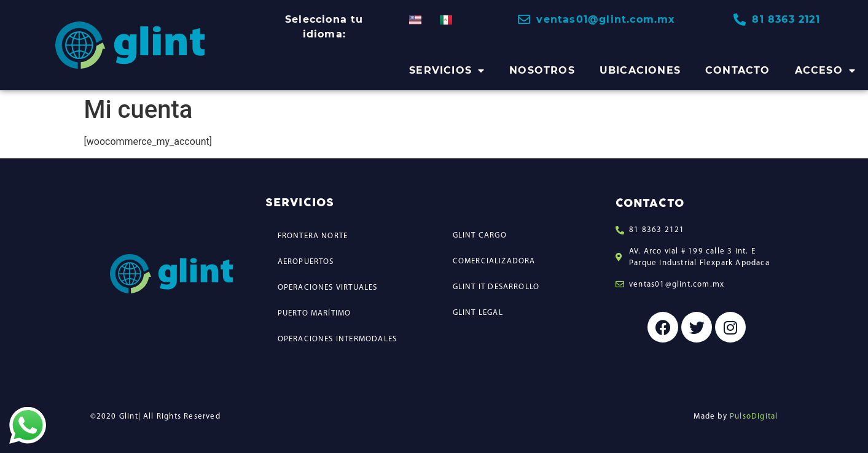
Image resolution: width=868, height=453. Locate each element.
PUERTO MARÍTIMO (315, 313)
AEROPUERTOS (306, 262)
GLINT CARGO (480, 235)
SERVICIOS (447, 71)
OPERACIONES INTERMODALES (338, 339)
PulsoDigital (754, 416)
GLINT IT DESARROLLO (496, 287)
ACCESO (825, 71)
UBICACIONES (640, 70)
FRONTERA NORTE (313, 236)
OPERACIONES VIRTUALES (328, 288)
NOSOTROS (542, 70)
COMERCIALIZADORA (494, 261)
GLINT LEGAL (478, 313)
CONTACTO (738, 70)
